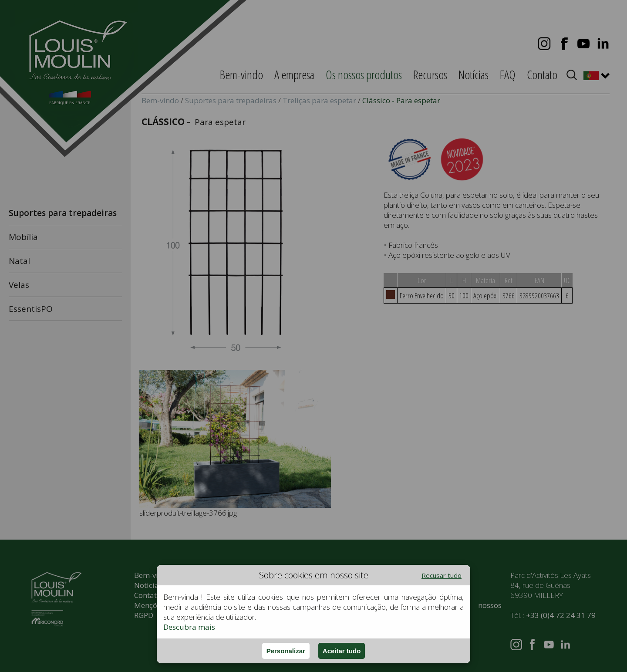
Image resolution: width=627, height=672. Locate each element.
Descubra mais (189, 627)
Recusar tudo (442, 575)
